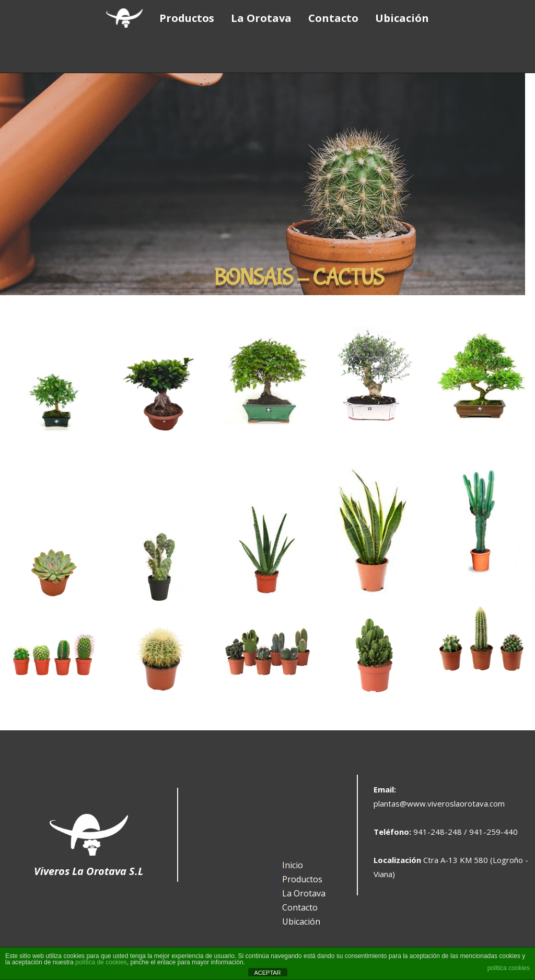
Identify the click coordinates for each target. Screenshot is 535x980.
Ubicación (301, 921)
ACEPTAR (267, 973)
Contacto (300, 907)
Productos (302, 879)
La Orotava (304, 893)
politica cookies (509, 968)
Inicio (293, 865)
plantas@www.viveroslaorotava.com (439, 803)
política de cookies (101, 962)
